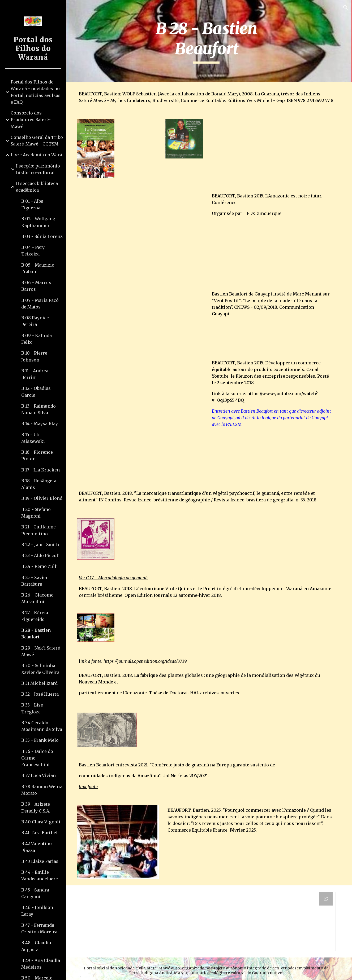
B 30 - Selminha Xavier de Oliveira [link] (40, 669)
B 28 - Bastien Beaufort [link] (36, 634)
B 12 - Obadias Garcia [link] (36, 392)
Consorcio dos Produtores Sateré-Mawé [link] (31, 120)
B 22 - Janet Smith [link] (40, 545)
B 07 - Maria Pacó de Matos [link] (40, 304)
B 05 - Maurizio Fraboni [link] (38, 268)
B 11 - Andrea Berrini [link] (35, 374)
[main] (209, 41)
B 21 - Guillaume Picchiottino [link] (38, 530)
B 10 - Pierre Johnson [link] (34, 356)
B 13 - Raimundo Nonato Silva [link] (38, 409)
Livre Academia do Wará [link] (36, 155)
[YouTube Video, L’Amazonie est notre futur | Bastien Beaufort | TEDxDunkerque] (144, 238)
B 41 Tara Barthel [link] (39, 833)
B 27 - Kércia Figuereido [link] (35, 616)
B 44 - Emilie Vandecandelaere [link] (40, 875)
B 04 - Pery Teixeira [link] (33, 251)
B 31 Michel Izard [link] (39, 683)
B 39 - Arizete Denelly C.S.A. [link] (36, 807)
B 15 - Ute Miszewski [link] (33, 438)
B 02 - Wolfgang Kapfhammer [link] (38, 222)
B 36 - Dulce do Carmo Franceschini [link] (37, 758)
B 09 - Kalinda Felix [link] (37, 339)
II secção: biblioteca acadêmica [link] (37, 187)
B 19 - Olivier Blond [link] (42, 498)
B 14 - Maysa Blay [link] (40, 423)
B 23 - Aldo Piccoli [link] (40, 555)
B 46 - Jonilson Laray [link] (37, 911)
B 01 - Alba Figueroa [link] (32, 204)
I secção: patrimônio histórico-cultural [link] (38, 169)
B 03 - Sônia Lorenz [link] (42, 236)
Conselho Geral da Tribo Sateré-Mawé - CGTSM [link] (37, 141)
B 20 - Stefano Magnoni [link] (36, 513)
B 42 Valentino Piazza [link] (37, 847)
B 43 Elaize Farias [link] (40, 861)
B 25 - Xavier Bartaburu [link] (35, 581)
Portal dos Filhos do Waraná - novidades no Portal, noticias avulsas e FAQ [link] (36, 92)
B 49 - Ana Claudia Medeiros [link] (41, 964)
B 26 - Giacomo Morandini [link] (37, 598)
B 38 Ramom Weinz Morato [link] (42, 790)
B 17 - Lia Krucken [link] (40, 470)
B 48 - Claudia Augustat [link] (36, 946)
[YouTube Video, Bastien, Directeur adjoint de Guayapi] (144, 424)
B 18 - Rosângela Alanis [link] (39, 484)
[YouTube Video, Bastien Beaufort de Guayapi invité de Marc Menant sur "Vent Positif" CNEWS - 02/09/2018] (144, 334)
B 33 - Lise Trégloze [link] (32, 708)
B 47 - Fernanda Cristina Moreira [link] (39, 928)
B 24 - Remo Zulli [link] (40, 566)
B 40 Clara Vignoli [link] (41, 822)
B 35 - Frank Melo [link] (40, 740)
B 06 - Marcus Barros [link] (36, 286)
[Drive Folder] (209, 917)
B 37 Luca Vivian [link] (38, 775)
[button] (346, 7)
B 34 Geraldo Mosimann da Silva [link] (42, 726)
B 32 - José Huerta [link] (40, 694)
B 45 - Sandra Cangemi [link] (35, 893)
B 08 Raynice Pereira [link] (35, 321)
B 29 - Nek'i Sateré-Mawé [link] (42, 651)
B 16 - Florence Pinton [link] (37, 455)
